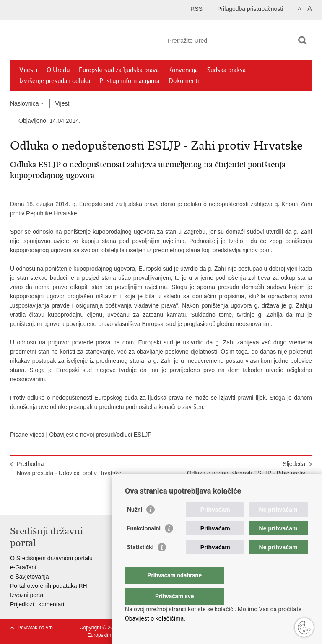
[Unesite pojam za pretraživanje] (227, 40)
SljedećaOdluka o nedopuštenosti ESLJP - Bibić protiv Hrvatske (246, 473)
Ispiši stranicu (14, 502)
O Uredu (58, 70)
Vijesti (28, 70)
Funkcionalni (144, 545)
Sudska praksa (226, 70)
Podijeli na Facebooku (32, 502)
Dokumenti (184, 81)
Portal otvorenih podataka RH (49, 586)
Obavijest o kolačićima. (155, 618)
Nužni (135, 526)
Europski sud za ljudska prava (119, 70)
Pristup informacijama (129, 81)
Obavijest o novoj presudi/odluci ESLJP (100, 435)
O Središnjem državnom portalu (51, 558)
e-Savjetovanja (30, 577)
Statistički (140, 564)
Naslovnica (24, 103)
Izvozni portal (27, 595)
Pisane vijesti (27, 435)
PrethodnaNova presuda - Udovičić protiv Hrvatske (69, 468)
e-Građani (23, 567)
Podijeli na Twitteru (51, 502)
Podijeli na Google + (69, 502)
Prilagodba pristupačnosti (250, 9)
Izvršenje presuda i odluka (55, 81)
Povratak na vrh (35, 628)
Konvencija (183, 70)
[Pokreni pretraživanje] (302, 40)
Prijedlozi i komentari (37, 604)
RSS (196, 9)
